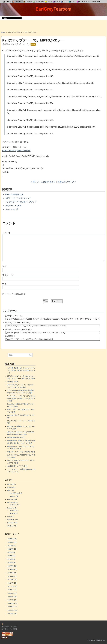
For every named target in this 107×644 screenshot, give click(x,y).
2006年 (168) (13, 603)
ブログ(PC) (19, 2)
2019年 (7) (12, 559)
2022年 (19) (12, 549)
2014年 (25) (12, 576)
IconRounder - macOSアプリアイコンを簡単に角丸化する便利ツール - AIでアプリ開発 (21, 398)
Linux (33, 44)
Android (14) (11, 484)
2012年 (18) (12, 583)
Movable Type (101, 640)
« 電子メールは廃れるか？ (43, 182)
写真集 (58, 2)
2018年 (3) (12, 563)
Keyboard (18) (14, 505)
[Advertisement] (53, 27)
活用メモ (29, 2)
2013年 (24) (12, 580)
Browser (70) (14, 510)
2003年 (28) (12, 614)
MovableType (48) (16, 493)
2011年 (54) (12, 586)
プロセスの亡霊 (12, 209)
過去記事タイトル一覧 (9, 627)
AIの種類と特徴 (13, 382)
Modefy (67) (14, 513)
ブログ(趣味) (40, 2)
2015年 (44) (12, 573)
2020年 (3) (12, 556)
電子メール (8, 275)
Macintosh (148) (13, 520)
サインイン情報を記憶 (15, 294)
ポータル (8, 2)
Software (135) (12, 523)
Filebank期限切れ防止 (14, 194)
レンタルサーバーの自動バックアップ (21, 202)
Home (3, 32)
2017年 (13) (12, 566)
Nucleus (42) (14, 496)
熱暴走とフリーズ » (67, 182)
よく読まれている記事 (9, 629)
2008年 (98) (12, 597)
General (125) (12, 499)
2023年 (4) (12, 546)
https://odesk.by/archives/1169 (16, 151)
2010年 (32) (12, 590)
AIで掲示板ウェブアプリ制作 (17, 466)
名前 (4, 266)
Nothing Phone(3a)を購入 (16, 437)
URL (4, 284)
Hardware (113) (12, 502)
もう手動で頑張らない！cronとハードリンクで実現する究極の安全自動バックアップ (21, 370)
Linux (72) (11, 516)
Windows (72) (12, 526)
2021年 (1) (12, 552)
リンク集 (82, 2)
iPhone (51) (11, 487)
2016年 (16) (12, 569)
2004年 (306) (13, 610)
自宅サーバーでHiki (13, 206)
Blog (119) (11, 490)
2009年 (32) (12, 593)
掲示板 (50, 2)
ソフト (66, 2)
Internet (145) (12, 508)
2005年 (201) (13, 607)
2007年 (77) (12, 600)
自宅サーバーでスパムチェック (18, 198)
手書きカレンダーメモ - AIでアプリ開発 (21, 452)
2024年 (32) (12, 542)
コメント (7, 233)
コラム (73, 2)
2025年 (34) (12, 539)
